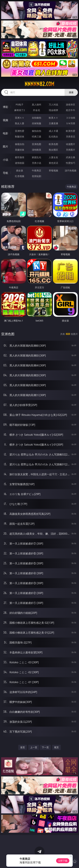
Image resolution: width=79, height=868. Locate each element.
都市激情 (20, 157)
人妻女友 (53, 157)
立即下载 (63, 861)
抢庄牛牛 (71, 110)
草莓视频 (53, 170)
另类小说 (37, 163)
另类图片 (71, 150)
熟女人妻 (20, 123)
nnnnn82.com (39, 84)
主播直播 (53, 123)
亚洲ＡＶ (20, 118)
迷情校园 (20, 163)
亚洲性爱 (20, 131)
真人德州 (37, 104)
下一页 (45, 747)
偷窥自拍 (20, 144)
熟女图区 (53, 150)
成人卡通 (53, 131)
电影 (5, 133)
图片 (5, 146)
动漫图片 (71, 144)
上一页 (34, 747)
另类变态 (71, 137)
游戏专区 (71, 104)
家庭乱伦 (37, 157)
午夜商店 (37, 170)
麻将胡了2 (20, 110)
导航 (5, 173)
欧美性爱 (71, 131)
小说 (5, 160)
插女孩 (20, 170)
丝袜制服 (37, 123)
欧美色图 (53, 144)
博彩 (5, 107)
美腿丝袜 (20, 150)
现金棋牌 (53, 110)
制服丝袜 (20, 137)
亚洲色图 (37, 144)
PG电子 (20, 104)
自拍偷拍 (37, 118)
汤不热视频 (71, 170)
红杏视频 (20, 176)
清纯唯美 (37, 150)
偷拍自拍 (37, 131)
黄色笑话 (53, 163)
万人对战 (53, 104)
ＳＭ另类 (71, 123)
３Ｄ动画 (71, 118)
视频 (5, 120)
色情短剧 (37, 176)
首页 (23, 747)
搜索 (71, 92)
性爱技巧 (71, 163)
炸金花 (37, 110)
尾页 (56, 747)
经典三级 (37, 137)
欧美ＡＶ (53, 118)
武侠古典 (71, 157)
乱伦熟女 (53, 137)
